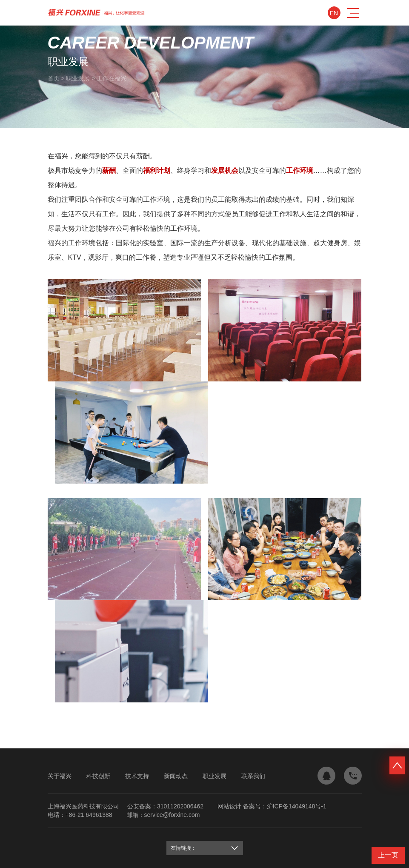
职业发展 (78, 78)
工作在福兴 (112, 78)
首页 (54, 78)
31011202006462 (180, 806)
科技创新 (98, 776)
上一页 (388, 855)
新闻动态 (176, 776)
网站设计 (229, 806)
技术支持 (137, 776)
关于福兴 (60, 776)
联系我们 (253, 776)
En (334, 13)
